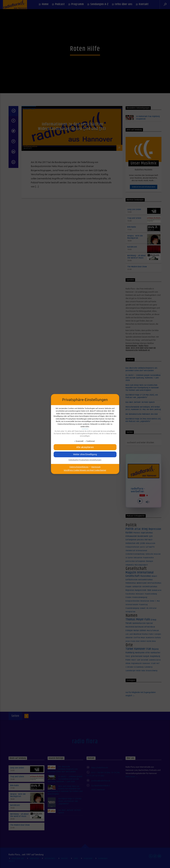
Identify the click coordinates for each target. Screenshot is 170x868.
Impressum (96, 467)
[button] (85, 447)
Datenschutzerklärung (79, 467)
